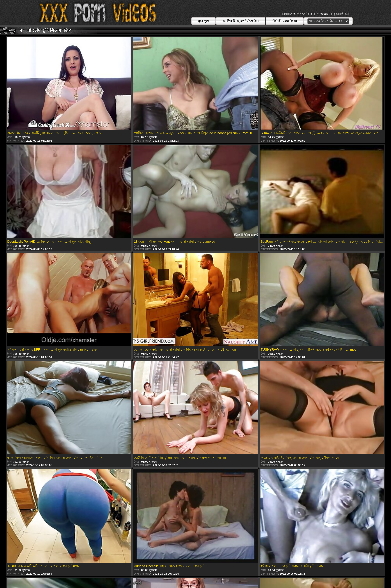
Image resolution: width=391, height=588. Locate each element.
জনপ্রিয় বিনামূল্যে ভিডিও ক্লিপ (241, 21)
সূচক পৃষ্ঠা (203, 21)
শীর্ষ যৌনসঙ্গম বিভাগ (285, 21)
